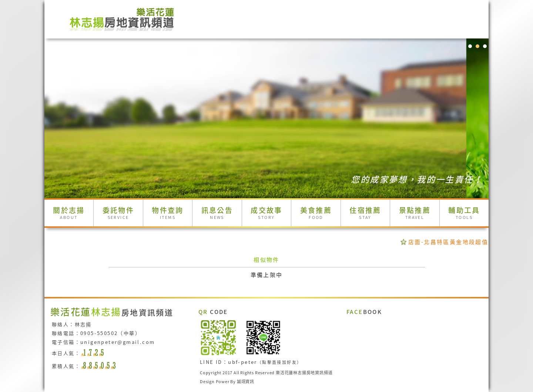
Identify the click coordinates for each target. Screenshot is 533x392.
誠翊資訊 (246, 382)
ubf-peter (243, 362)
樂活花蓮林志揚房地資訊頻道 (304, 373)
